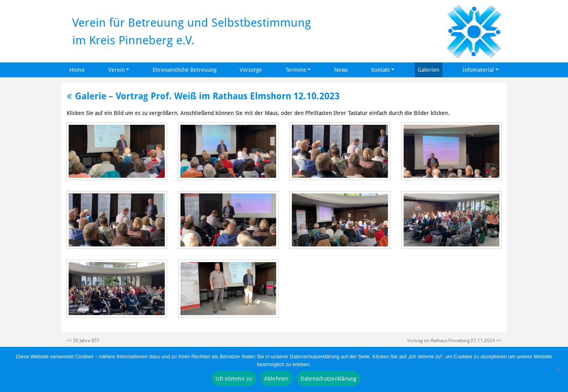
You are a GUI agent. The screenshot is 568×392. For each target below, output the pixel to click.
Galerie (86, 96)
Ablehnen (276, 378)
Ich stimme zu (234, 378)
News (341, 70)
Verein (117, 70)
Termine (296, 70)
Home (77, 70)
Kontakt (380, 70)
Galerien (429, 70)
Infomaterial (478, 70)
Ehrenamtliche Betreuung (185, 70)
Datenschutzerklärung (329, 378)
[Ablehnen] (558, 370)
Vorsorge (251, 70)
